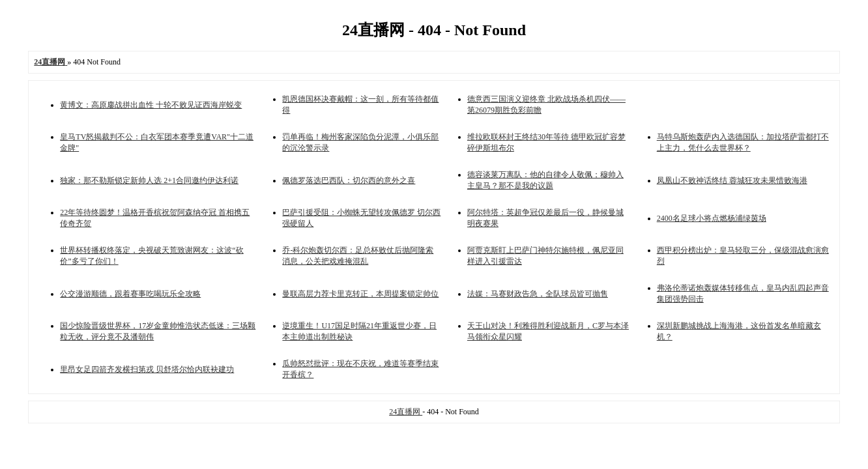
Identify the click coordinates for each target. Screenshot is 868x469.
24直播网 (406, 412)
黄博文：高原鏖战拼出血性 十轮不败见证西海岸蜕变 (151, 105)
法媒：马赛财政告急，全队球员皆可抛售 (538, 294)
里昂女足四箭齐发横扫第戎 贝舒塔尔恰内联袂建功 (147, 369)
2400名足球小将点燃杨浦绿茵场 (712, 218)
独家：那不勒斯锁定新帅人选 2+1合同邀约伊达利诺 (149, 180)
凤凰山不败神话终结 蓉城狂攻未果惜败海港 (732, 180)
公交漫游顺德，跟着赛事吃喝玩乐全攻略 (130, 294)
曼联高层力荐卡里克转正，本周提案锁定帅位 (360, 294)
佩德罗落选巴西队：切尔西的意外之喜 (349, 180)
